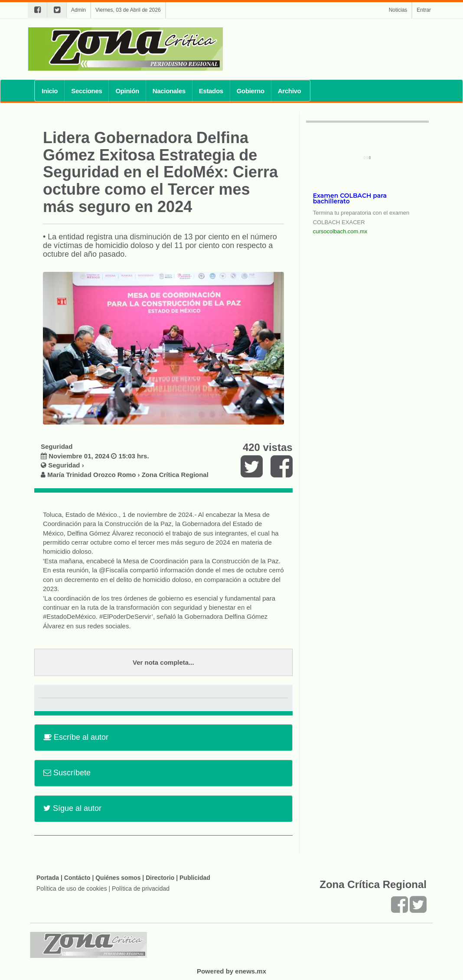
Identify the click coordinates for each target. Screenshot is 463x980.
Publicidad (195, 878)
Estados (211, 91)
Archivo (290, 91)
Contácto (77, 878)
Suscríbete (67, 773)
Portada (48, 878)
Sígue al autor (72, 808)
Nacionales (169, 91)
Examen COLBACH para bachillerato (350, 198)
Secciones (86, 91)
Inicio (50, 91)
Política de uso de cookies (72, 889)
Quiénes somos (118, 878)
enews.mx (251, 971)
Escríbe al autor (76, 737)
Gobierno (251, 91)
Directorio (160, 878)
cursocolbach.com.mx (340, 231)
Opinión (127, 91)
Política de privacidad (141, 889)
